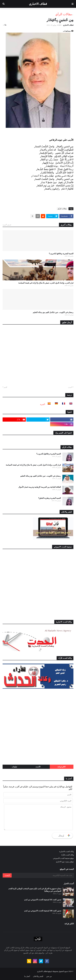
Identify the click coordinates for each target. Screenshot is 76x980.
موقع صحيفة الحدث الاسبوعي (63, 858)
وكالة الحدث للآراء (68, 855)
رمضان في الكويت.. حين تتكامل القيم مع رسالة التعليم (53, 312)
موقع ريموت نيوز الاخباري (65, 862)
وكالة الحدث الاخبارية (66, 851)
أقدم (5, 387)
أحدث (70, 387)
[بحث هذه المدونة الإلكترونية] (43, 875)
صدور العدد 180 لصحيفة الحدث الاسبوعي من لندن (43, 911)
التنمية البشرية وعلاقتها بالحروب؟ (61, 254)
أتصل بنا (27, 976)
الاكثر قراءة (62, 767)
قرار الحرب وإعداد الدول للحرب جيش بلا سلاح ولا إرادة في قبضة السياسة (46, 283)
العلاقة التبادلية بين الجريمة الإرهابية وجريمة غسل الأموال (40, 487)
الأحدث (38, 767)
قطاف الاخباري (38, 4)
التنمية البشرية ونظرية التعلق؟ (50, 498)
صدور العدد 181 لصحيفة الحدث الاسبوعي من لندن (43, 900)
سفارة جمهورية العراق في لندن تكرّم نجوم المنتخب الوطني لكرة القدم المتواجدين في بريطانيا (35, 890)
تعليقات (14, 767)
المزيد (42, 404)
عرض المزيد (7, 225)
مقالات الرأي (64, 14)
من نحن (49, 976)
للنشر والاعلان (38, 976)
